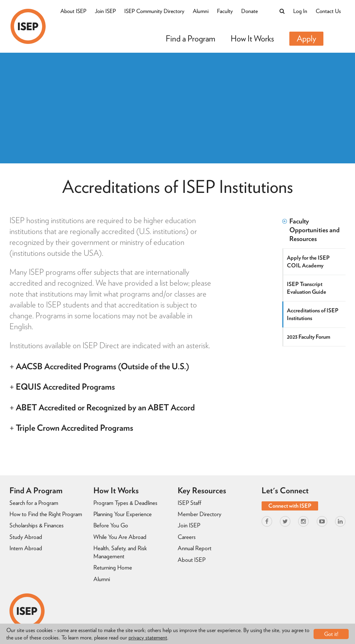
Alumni (201, 11)
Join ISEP (105, 11)
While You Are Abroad (120, 537)
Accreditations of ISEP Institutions (313, 314)
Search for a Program (34, 503)
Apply (306, 38)
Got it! (331, 634)
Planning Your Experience (123, 514)
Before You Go (111, 525)
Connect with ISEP (290, 506)
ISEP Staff (189, 503)
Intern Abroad (26, 548)
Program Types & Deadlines (125, 503)
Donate (249, 11)
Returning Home (113, 567)
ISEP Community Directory (154, 11)
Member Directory (199, 514)
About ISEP (73, 11)
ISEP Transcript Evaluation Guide (307, 288)
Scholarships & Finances (37, 525)
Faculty (225, 11)
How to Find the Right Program (46, 514)
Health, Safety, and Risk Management (120, 552)
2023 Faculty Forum (308, 337)
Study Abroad (26, 537)
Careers (187, 537)
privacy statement (148, 638)
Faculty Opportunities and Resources (311, 230)
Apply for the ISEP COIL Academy (308, 262)
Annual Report (195, 548)
